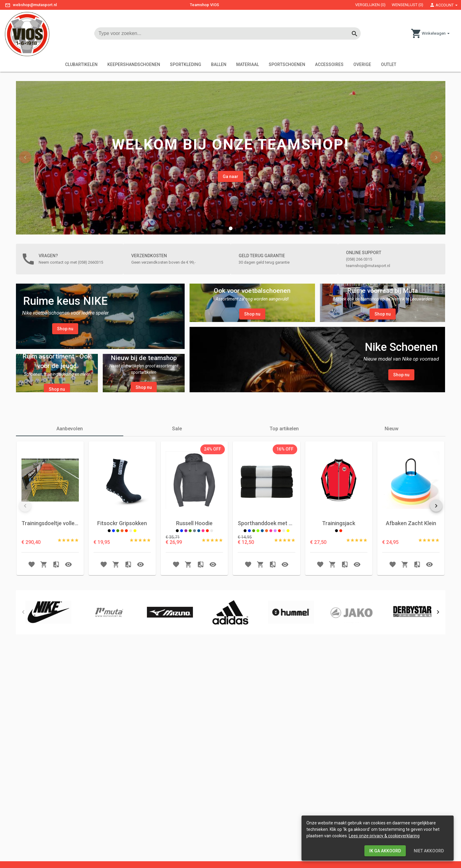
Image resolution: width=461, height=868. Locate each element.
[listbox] (213, 523)
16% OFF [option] (285, 523)
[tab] (70, 502)
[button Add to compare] (56, 638)
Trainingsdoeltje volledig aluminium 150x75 (50, 597)
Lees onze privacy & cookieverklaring (384, 836)
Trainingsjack (339, 597)
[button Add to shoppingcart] (44, 638)
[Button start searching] (355, 33)
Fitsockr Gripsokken (122, 597)
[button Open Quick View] (68, 638)
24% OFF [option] (213, 523)
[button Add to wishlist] (32, 638)
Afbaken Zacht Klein (411, 597)
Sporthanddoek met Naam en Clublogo (266, 597)
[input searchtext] (225, 33)
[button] (231, 228)
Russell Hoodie (194, 597)
